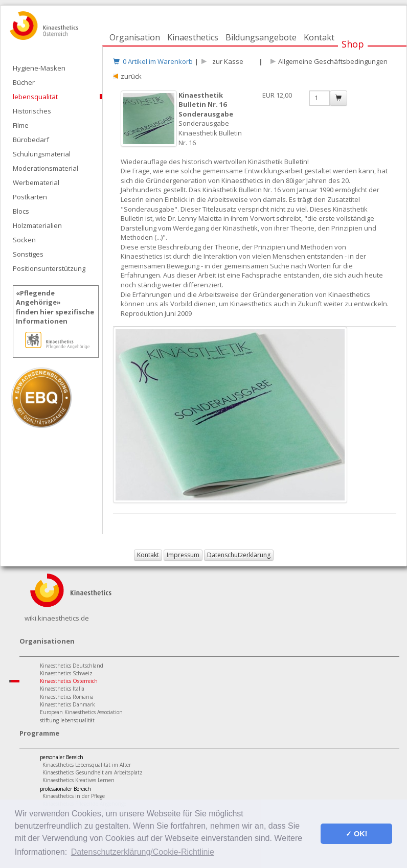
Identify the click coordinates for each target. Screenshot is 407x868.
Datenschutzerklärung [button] (239, 555)
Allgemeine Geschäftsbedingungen (333, 61)
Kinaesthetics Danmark (67, 704)
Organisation (135, 37)
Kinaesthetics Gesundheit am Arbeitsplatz (93, 772)
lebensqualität (35, 97)
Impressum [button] (183, 555)
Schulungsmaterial (42, 154)
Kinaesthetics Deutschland (72, 666)
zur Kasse (226, 61)
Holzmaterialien (37, 225)
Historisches (32, 111)
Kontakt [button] (148, 555)
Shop (353, 44)
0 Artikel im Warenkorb (153, 61)
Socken (24, 240)
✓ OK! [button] (356, 834)
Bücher (24, 82)
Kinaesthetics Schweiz (66, 673)
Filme (21, 125)
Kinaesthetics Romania (67, 697)
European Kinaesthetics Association (81, 712)
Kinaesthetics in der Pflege (74, 796)
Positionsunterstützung (49, 268)
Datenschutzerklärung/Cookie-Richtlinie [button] (143, 852)
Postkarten (30, 197)
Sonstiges (28, 254)
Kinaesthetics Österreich (69, 681)
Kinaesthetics (193, 37)
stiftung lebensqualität (67, 720)
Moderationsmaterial (46, 168)
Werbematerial (36, 182)
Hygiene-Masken (39, 68)
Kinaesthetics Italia (62, 689)
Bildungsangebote (261, 37)
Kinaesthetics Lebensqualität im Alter (87, 765)
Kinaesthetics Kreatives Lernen (78, 780)
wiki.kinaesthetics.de (57, 618)
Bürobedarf (31, 140)
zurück (131, 76)
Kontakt (319, 37)
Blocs (21, 211)
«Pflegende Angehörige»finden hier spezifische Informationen (55, 307)
